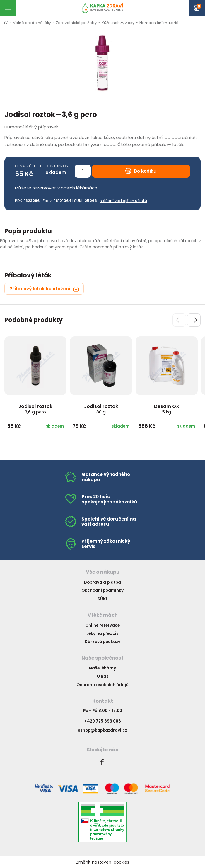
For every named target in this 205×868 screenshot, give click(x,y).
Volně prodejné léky (32, 23)
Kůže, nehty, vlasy (118, 23)
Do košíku (141, 171)
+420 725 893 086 (103, 721)
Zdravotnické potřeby (76, 23)
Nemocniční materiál (159, 23)
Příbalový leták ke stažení (44, 289)
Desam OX (167, 409)
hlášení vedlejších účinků (123, 201)
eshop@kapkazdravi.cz (102, 730)
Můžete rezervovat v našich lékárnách (56, 188)
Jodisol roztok (35, 409)
